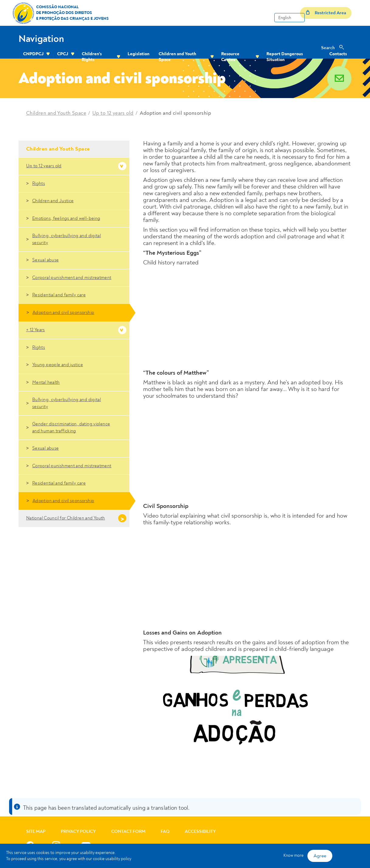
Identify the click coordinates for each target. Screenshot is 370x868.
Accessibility (200, 831)
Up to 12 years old (113, 113)
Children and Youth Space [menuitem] (177, 57)
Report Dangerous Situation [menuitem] (285, 57)
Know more (293, 855)
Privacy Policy (78, 831)
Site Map (36, 831)
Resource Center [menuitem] (230, 57)
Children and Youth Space (56, 113)
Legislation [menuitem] (139, 54)
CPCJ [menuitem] (63, 54)
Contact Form (128, 831)
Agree (320, 856)
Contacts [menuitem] (338, 54)
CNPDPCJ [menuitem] (33, 54)
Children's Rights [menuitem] (92, 57)
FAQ (165, 831)
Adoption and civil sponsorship (176, 113)
